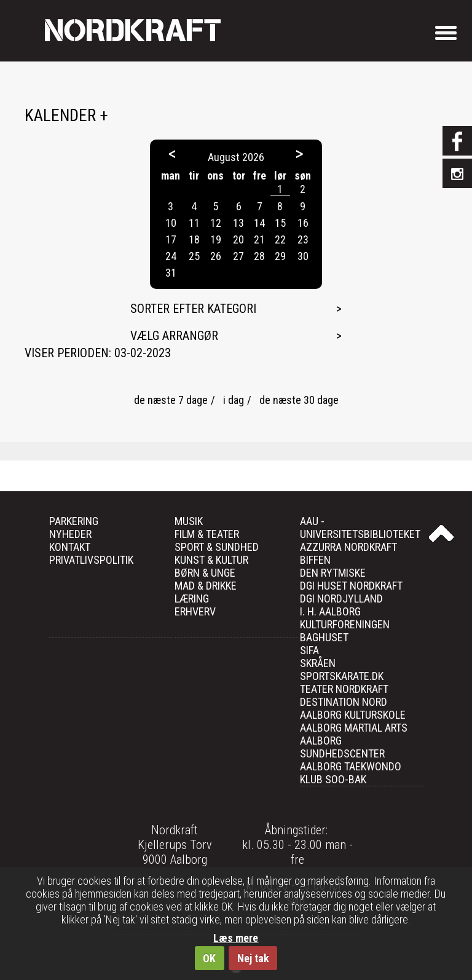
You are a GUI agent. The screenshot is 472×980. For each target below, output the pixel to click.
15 (280, 223)
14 (259, 223)
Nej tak (253, 958)
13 (238, 223)
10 (171, 223)
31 (171, 273)
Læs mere (236, 938)
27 (238, 256)
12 (216, 223)
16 (303, 223)
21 (259, 239)
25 (194, 256)
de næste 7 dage (171, 400)
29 (280, 256)
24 (171, 256)
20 (238, 239)
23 (303, 239)
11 (194, 223)
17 (171, 239)
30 (303, 256)
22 (280, 239)
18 (194, 239)
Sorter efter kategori (193, 309)
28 (259, 256)
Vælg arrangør (174, 336)
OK (209, 958)
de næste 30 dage (299, 400)
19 (216, 239)
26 (216, 256)
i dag (234, 400)
